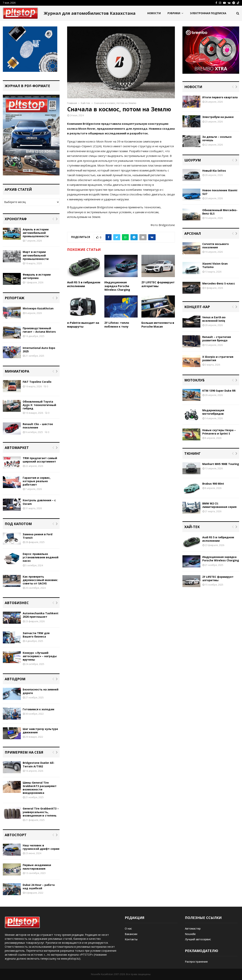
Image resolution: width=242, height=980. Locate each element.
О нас (128, 929)
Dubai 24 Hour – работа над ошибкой (39, 887)
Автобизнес (17, 603)
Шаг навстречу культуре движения (40, 731)
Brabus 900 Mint (213, 484)
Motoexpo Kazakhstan (38, 308)
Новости (154, 13)
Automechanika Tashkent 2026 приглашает (41, 615)
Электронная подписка (208, 13)
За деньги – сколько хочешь (217, 138)
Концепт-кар (197, 307)
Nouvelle (190, 934)
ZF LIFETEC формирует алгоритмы (158, 284)
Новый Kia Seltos (214, 171)
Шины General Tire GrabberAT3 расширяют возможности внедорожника (40, 788)
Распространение (196, 962)
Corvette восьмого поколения (216, 246)
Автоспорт (16, 835)
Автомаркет (17, 448)
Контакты (131, 939)
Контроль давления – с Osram (39, 502)
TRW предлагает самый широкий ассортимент (40, 460)
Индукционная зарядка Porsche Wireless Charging (117, 286)
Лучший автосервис (198, 939)
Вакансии (131, 934)
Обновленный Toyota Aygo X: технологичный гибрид (39, 405)
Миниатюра (17, 371)
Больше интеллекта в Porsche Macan (158, 325)
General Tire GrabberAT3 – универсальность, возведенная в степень (41, 812)
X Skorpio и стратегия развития (218, 358)
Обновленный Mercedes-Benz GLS (220, 212)
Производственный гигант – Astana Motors (39, 330)
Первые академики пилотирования (37, 867)
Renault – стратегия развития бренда (217, 339)
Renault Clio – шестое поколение (38, 426)
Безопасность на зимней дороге (41, 691)
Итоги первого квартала (220, 97)
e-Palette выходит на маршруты (83, 325)
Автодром (15, 679)
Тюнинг (192, 453)
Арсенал (193, 233)
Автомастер (193, 929)
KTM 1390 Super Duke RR (219, 391)
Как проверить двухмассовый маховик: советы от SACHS (40, 580)
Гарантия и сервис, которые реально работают (37, 481)
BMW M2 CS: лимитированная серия (219, 505)
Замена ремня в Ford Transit (38, 536)
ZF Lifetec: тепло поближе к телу (117, 325)
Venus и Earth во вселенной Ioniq (214, 319)
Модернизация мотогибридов (213, 412)
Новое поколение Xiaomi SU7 (220, 192)
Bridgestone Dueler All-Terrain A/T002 (39, 764)
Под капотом (18, 524)
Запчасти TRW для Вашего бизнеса (36, 635)
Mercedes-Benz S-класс (219, 283)
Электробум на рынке (218, 117)
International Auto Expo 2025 (39, 350)
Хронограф (16, 219)
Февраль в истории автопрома (37, 276)
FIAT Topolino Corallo (37, 382)
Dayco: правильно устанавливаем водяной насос (41, 557)
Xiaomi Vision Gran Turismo (215, 265)
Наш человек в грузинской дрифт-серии (41, 847)
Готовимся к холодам (38, 709)
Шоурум (193, 160)
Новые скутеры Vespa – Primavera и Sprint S (219, 432)
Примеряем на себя (24, 752)
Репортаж (15, 298)
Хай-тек (192, 527)
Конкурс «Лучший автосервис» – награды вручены (40, 656)
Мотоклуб (194, 380)
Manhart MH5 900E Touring (221, 464)
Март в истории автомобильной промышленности (36, 255)
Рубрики (174, 13)
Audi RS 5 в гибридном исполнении (84, 284)
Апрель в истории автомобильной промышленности (36, 233)
